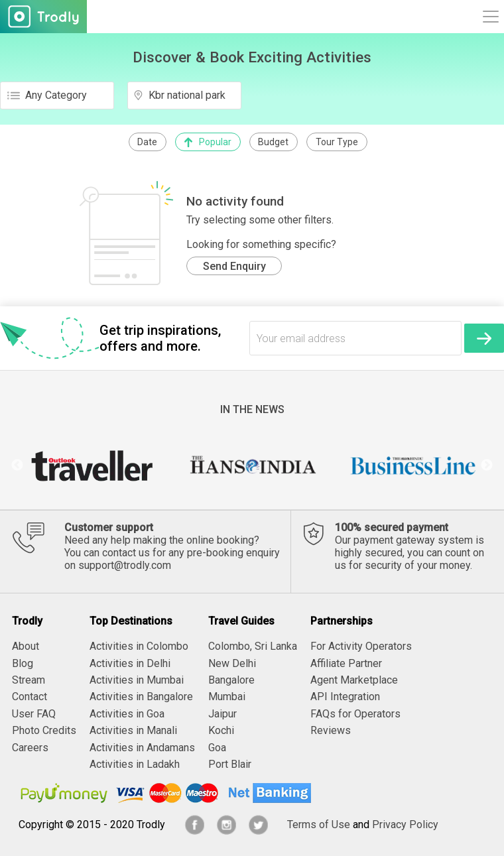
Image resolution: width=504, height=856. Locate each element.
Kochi (221, 730)
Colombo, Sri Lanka (253, 646)
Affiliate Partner (346, 663)
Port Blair (230, 764)
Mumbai (227, 697)
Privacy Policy (405, 825)
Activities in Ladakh (135, 764)
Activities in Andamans (142, 748)
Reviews (331, 730)
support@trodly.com (125, 565)
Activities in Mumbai (137, 680)
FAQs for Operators (355, 714)
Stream (29, 680)
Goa (217, 748)
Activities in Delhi (130, 663)
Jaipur (222, 714)
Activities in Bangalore (141, 697)
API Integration (345, 697)
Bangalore (231, 680)
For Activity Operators (361, 646)
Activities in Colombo (139, 646)
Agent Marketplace (354, 680)
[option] (91, 465)
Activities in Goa (127, 714)
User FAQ (34, 714)
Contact (30, 697)
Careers (30, 748)
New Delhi (232, 663)
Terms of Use (319, 825)
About (26, 646)
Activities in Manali (133, 730)
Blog (23, 663)
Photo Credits (44, 730)
